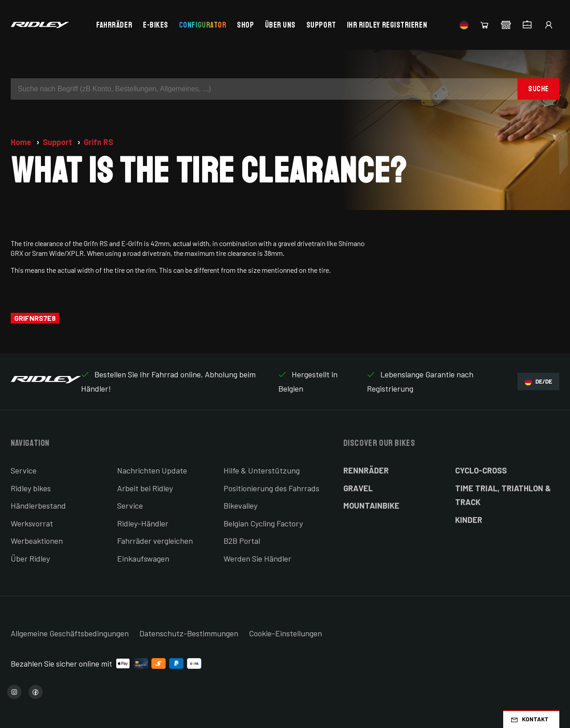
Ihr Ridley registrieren (387, 25)
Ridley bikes (31, 488)
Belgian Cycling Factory (263, 523)
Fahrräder (114, 25)
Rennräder (366, 470)
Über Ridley (30, 558)
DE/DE (538, 382)
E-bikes (156, 25)
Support (321, 25)
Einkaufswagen (143, 558)
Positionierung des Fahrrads (271, 488)
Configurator (203, 25)
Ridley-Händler (143, 523)
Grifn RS (98, 142)
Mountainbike (371, 506)
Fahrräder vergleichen (155, 541)
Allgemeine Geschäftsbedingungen (70, 633)
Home (22, 142)
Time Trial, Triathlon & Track (503, 495)
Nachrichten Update (152, 470)
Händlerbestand (38, 506)
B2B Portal (242, 541)
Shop (245, 25)
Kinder (469, 520)
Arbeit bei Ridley (145, 488)
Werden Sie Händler (257, 558)
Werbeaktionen (37, 541)
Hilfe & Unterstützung (262, 470)
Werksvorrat (32, 523)
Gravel (358, 488)
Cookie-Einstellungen (285, 633)
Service (24, 470)
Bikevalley (240, 506)
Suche (538, 89)
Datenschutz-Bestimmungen (189, 633)
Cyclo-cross (481, 470)
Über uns (280, 25)
